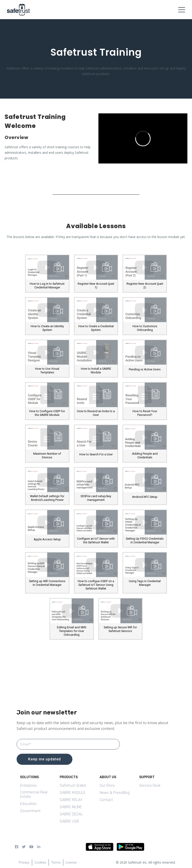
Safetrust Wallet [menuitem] (73, 785)
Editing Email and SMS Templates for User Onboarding (72, 631)
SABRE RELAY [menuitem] (71, 800)
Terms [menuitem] (56, 862)
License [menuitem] (71, 862)
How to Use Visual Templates (47, 370)
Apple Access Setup (47, 539)
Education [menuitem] (28, 804)
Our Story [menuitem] (107, 785)
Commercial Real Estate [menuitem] (34, 794)
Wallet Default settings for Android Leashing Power (47, 498)
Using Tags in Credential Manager (145, 583)
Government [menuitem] (30, 811)
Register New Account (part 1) (96, 286)
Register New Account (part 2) (145, 286)
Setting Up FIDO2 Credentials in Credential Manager (145, 540)
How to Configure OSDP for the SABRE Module (47, 413)
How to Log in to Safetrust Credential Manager (47, 286)
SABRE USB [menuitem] (69, 821)
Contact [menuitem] (106, 800)
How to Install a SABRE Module (96, 370)
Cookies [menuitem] (40, 862)
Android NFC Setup (145, 497)
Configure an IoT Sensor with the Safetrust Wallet (96, 540)
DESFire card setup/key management (96, 498)
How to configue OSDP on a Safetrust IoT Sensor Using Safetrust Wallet (96, 585)
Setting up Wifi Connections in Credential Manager (47, 583)
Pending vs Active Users (145, 369)
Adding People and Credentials (145, 455)
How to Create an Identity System (47, 328)
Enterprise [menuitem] (28, 785)
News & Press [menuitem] (111, 793)
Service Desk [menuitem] (150, 785)
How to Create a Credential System (96, 328)
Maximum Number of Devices (47, 455)
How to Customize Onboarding (145, 328)
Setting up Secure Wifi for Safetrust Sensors (120, 629)
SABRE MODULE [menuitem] (73, 793)
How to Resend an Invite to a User (96, 413)
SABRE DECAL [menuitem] (71, 814)
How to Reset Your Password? (145, 413)
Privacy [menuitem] (24, 862)
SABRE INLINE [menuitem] (71, 807)
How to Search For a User (96, 454)
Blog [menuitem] (126, 793)
